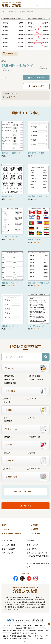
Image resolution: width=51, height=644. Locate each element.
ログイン (38, 6)
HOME (4, 12)
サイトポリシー (33, 549)
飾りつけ (8, 398)
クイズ (13, 97)
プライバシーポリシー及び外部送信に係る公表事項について (38, 556)
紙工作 (7, 453)
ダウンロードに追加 (38, 77)
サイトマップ (32, 545)
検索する (27, 506)
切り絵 (31, 453)
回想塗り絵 (8, 379)
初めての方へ (7, 540)
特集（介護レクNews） (12, 533)
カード (7, 402)
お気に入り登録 (38, 86)
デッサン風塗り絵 (35, 379)
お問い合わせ (7, 553)
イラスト (32, 398)
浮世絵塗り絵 (9, 383)
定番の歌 (8, 437)
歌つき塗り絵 (33, 376)
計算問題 (8, 421)
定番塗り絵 (8, 376)
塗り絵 (7, 469)
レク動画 (34, 529)
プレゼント (35, 533)
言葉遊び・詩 (33, 437)
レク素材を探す (13, 12)
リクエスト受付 (8, 545)
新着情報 (30, 540)
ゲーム (31, 418)
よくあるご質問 (8, 549)
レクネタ (5, 529)
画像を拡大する (11, 53)
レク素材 (34, 525)
